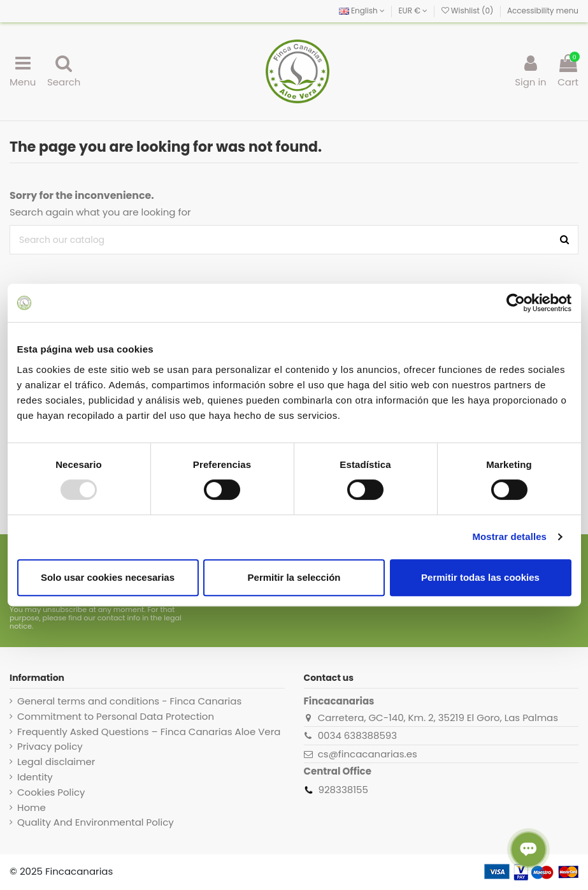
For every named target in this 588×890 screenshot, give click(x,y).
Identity (35, 777)
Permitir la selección (294, 577)
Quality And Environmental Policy (96, 822)
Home (32, 808)
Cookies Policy (51, 792)
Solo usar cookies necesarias (108, 577)
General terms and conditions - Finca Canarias (129, 701)
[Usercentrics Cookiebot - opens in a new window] (516, 303)
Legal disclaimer (56, 762)
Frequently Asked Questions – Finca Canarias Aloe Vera (149, 732)
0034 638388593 (357, 735)
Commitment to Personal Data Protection (116, 717)
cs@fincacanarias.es (368, 754)
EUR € (413, 11)
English (362, 11)
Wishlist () (469, 11)
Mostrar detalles (509, 536)
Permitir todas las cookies (480, 577)
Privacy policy (50, 747)
